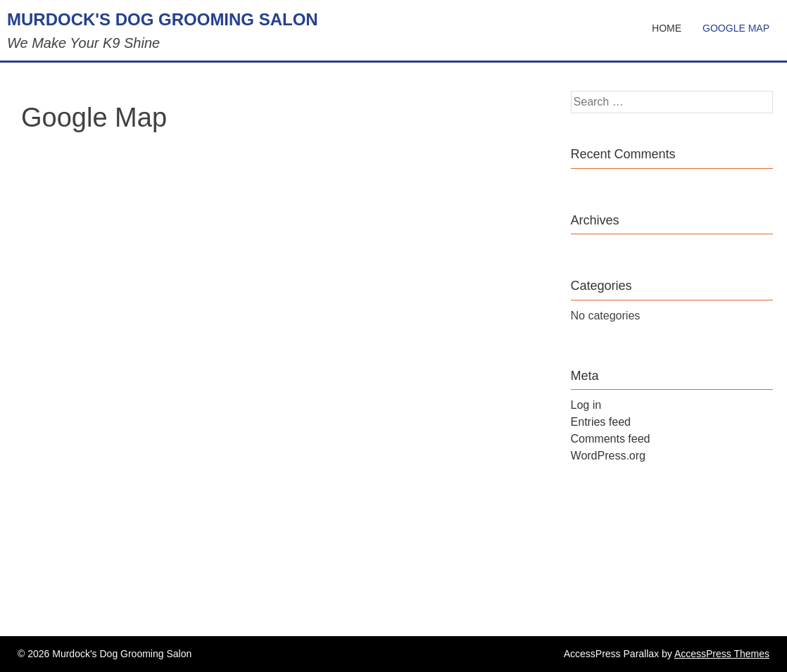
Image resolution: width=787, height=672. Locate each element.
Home (667, 28)
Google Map (736, 28)
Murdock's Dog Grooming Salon (163, 19)
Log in (586, 405)
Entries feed (601, 422)
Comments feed (611, 439)
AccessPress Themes (722, 654)
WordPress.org (608, 456)
